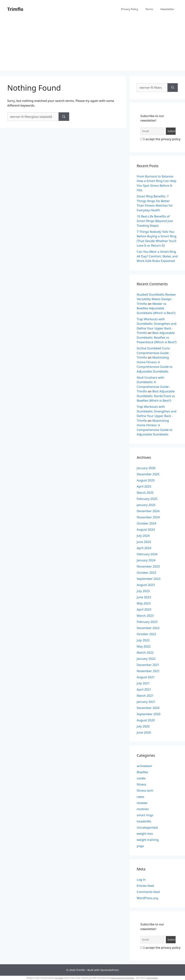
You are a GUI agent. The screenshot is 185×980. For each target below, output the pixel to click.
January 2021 (146, 702)
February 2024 (147, 554)
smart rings (145, 815)
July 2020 (143, 726)
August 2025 (146, 480)
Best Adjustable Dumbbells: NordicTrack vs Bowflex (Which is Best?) (156, 396)
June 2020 (144, 732)
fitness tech (145, 790)
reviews (142, 803)
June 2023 (144, 597)
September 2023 (149, 579)
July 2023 (143, 591)
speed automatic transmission (123, 978)
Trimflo (15, 9)
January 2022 (146, 659)
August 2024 (146, 529)
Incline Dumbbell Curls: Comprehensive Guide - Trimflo (154, 353)
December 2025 (148, 474)
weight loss (145, 834)
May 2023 (144, 603)
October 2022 (147, 634)
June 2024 (144, 542)
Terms (149, 9)
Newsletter (167, 9)
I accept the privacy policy (160, 139)
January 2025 (146, 505)
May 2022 (144, 646)
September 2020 (149, 714)
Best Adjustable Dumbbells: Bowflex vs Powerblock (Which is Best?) (157, 337)
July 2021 (143, 683)
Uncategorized (147, 827)
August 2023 (146, 585)
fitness (142, 784)
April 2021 (144, 689)
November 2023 (148, 566)
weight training (148, 840)
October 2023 (147, 572)
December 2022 (148, 628)
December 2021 (148, 665)
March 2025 (145, 493)
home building (152, 978)
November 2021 (148, 671)
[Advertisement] (92, 45)
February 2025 (147, 499)
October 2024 (147, 523)
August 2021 (146, 677)
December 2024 (148, 511)
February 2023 (147, 622)
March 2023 (145, 616)
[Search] (64, 117)
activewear (145, 766)
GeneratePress (110, 970)
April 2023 (144, 609)
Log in (141, 880)
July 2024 (143, 536)
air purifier (59, 978)
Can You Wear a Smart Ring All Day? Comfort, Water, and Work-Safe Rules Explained (157, 256)
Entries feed (145, 886)
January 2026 (146, 468)
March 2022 (145, 652)
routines (143, 809)
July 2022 (143, 640)
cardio (141, 778)
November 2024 (148, 517)
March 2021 (145, 696)
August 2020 (146, 720)
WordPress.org (147, 898)
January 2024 (146, 560)
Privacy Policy (130, 9)
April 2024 (144, 548)
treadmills (144, 821)
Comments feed (148, 892)
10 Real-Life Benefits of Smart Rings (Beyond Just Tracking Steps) (155, 221)
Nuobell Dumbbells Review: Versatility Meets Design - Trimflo (156, 299)
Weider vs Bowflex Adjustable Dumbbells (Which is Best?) (156, 308)
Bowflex (142, 772)
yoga (140, 846)
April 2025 (144, 486)
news (140, 797)
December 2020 (148, 708)
